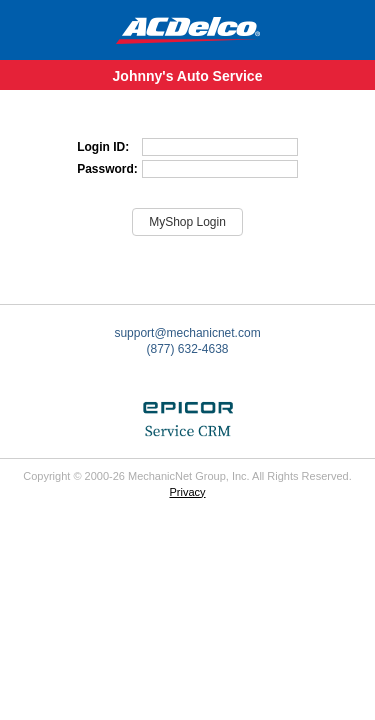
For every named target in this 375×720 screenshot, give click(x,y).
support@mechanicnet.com (187, 333)
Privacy (187, 492)
